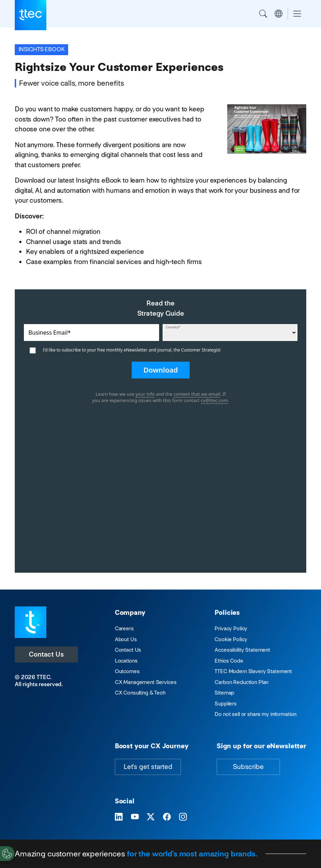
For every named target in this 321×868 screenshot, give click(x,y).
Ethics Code (229, 661)
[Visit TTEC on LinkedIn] (119, 817)
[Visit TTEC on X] (151, 817)
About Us (126, 639)
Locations (126, 661)
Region (279, 14)
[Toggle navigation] (297, 14)
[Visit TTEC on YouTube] (135, 817)
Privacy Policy (231, 628)
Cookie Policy (231, 639)
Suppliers (226, 703)
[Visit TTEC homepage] (31, 622)
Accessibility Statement (242, 650)
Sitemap (224, 693)
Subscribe (248, 767)
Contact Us (46, 654)
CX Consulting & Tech (140, 693)
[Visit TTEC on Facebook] (167, 817)
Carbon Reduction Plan (241, 682)
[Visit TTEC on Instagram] (183, 817)
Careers (124, 628)
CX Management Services (146, 682)
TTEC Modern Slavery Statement (253, 671)
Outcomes (127, 671)
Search (263, 14)
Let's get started (148, 767)
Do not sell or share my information (256, 714)
